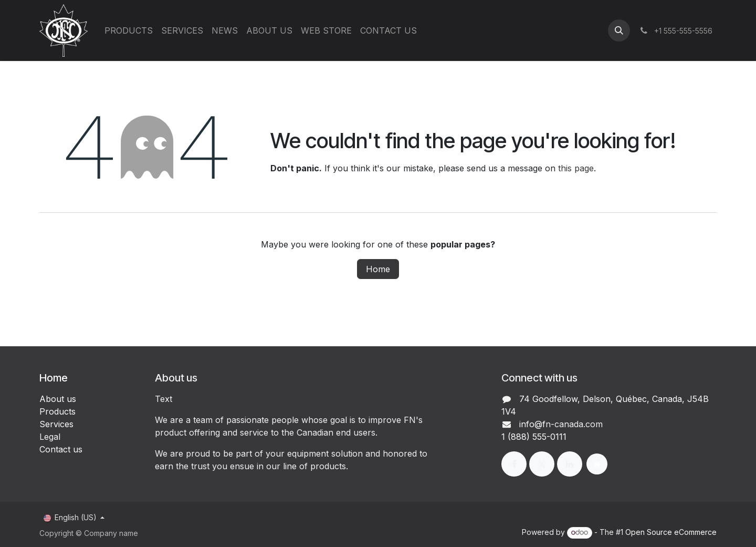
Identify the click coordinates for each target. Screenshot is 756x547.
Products (57, 411)
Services (56, 424)
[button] (619, 30)
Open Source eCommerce (671, 532)
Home (378, 269)
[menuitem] (129, 30)
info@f (532, 424)
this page (576, 168)
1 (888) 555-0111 (534, 437)
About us (58, 399)
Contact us (61, 449)
